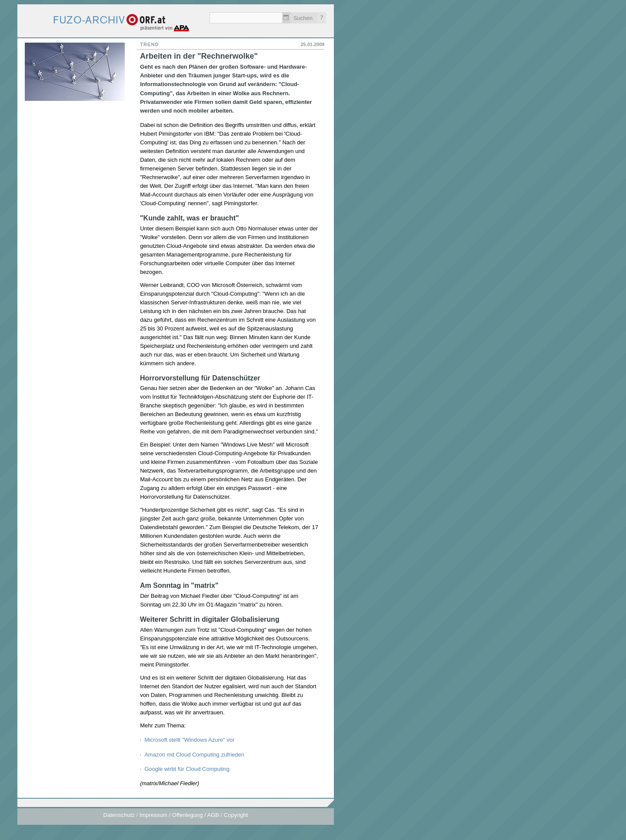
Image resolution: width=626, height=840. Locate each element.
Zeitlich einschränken (286, 18)
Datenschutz (119, 815)
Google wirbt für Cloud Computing (187, 769)
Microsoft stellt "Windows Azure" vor (189, 740)
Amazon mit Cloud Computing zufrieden (194, 755)
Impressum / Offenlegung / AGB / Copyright (194, 815)
